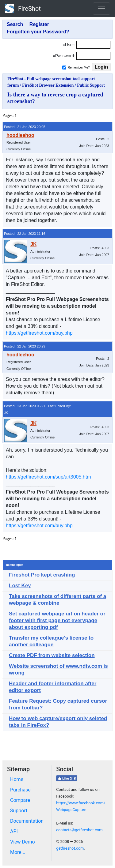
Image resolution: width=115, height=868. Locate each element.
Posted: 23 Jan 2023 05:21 (25, 406)
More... (18, 852)
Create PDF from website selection (52, 655)
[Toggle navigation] (102, 9)
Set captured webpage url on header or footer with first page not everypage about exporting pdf (57, 620)
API (14, 831)
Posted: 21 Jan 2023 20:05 (25, 127)
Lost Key (20, 586)
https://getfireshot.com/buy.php (39, 333)
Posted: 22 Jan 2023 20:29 (25, 346)
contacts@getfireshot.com (79, 830)
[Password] (93, 56)
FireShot (23, 9)
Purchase (20, 790)
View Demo (23, 842)
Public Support (91, 85)
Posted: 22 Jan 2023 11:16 (25, 234)
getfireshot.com (70, 848)
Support (19, 811)
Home (17, 779)
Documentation (27, 821)
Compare (20, 800)
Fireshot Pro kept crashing (42, 575)
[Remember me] (64, 68)
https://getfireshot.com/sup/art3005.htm (48, 477)
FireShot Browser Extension (48, 85)
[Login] (93, 45)
